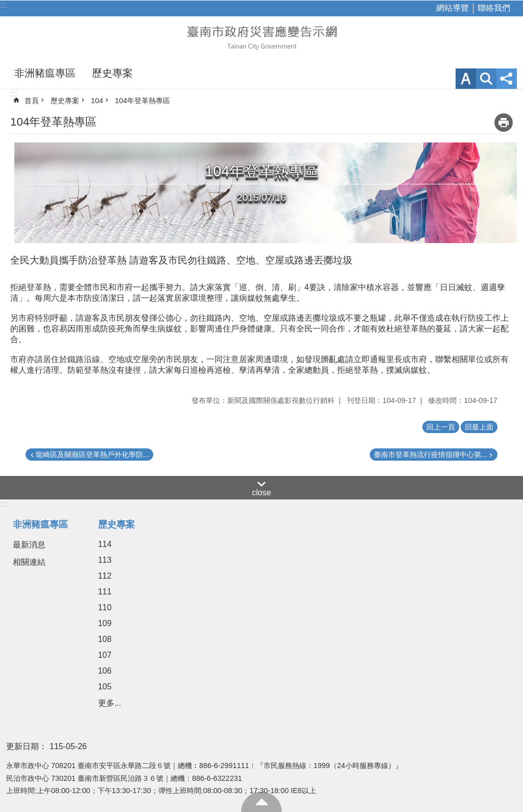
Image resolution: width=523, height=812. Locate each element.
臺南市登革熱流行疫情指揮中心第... (431, 455)
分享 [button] (507, 79)
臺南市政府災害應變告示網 (261, 37)
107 (105, 655)
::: (3, 5)
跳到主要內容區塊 (5, 5)
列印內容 (504, 123)
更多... (110, 703)
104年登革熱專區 (142, 101)
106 (105, 671)
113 (105, 560)
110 (105, 607)
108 (105, 639)
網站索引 (486, 79)
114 (105, 544)
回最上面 (261, 802)
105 (105, 687)
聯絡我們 (494, 8)
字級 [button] (466, 79)
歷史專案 (112, 73)
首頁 (32, 101)
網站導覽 (453, 8)
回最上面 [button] (479, 427)
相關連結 (29, 562)
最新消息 (29, 545)
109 (105, 623)
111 (105, 592)
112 (105, 576)
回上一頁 (441, 427)
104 (97, 101)
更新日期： (27, 746)
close (261, 493)
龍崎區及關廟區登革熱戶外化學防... (92, 455)
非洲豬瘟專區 (45, 73)
